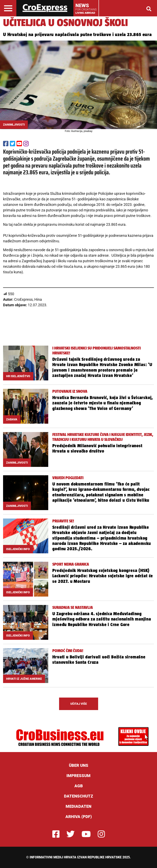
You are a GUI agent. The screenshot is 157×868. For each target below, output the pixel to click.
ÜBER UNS (79, 765)
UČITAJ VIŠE (79, 704)
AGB (79, 786)
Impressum (78, 776)
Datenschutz (78, 796)
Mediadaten (78, 806)
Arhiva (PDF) (79, 817)
